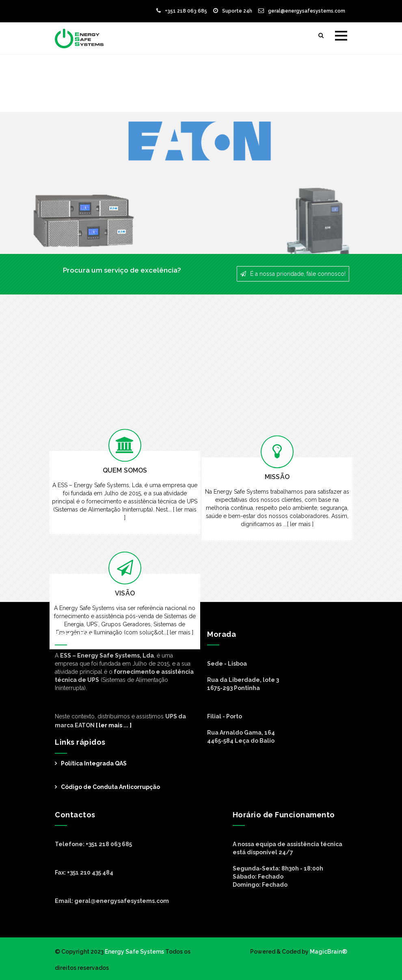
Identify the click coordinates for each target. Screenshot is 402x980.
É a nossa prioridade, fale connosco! (293, 274)
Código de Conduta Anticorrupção (110, 787)
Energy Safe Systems (134, 952)
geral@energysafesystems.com (302, 11)
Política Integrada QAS (94, 763)
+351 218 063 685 (182, 11)
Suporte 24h (233, 11)
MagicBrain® (328, 952)
